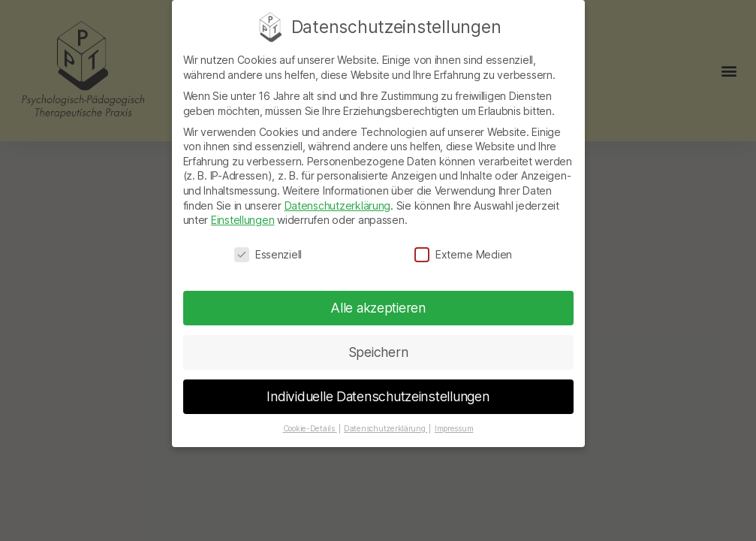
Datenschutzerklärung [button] (386, 420)
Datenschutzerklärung (338, 196)
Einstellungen (243, 211)
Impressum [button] (454, 420)
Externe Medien (463, 245)
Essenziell (268, 245)
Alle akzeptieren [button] (378, 299)
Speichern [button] (378, 343)
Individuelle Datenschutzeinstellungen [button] (378, 387)
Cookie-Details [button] (310, 420)
